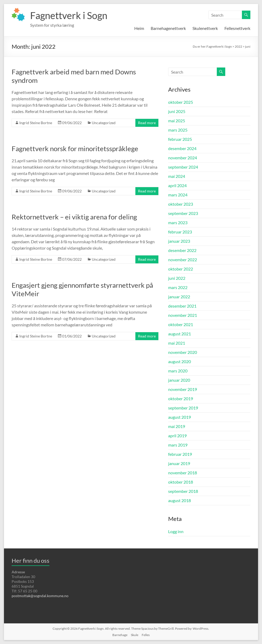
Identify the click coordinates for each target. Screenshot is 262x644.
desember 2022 (182, 250)
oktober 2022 (181, 269)
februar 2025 (180, 139)
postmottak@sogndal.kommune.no (40, 596)
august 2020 (180, 361)
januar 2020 (179, 380)
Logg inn (176, 531)
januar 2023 (179, 241)
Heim (139, 28)
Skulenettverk (205, 28)
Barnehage (120, 635)
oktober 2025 (181, 102)
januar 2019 (179, 463)
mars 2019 (178, 445)
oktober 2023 (181, 204)
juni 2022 (177, 278)
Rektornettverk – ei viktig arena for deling (74, 217)
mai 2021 (177, 343)
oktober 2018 (181, 482)
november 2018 (183, 473)
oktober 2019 (181, 398)
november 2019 (183, 389)
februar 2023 (180, 232)
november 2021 (183, 315)
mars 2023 (178, 222)
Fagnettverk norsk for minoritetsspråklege (75, 148)
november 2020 (183, 352)
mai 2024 (177, 176)
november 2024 (183, 158)
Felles (146, 635)
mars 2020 (178, 371)
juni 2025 (177, 111)
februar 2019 (180, 454)
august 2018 (180, 500)
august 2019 (180, 417)
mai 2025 (177, 121)
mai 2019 (177, 426)
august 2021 (180, 334)
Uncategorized (104, 123)
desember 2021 (182, 306)
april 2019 (177, 436)
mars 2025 (178, 130)
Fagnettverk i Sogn (69, 15)
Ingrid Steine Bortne (36, 123)
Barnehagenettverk (168, 28)
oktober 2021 (181, 324)
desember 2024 (182, 148)
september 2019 (183, 408)
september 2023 (183, 213)
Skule (135, 635)
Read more (147, 123)
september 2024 (183, 167)
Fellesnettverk (237, 28)
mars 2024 (178, 195)
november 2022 (183, 260)
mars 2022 (178, 287)
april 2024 (177, 185)
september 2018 (183, 491)
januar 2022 (179, 297)
